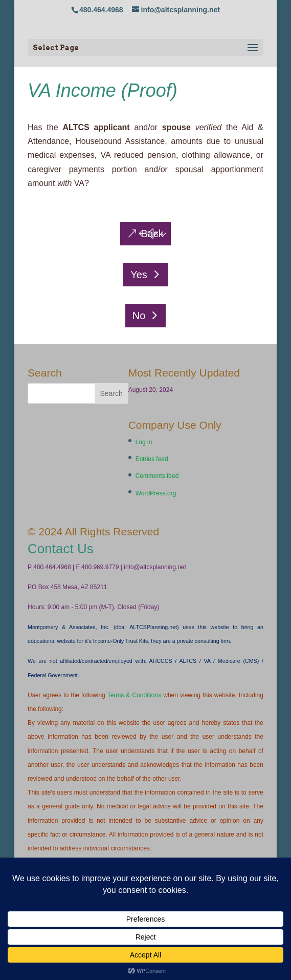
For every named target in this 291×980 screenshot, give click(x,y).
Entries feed (152, 459)
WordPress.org (156, 493)
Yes (139, 275)
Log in (144, 442)
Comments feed (157, 476)
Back (152, 234)
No (139, 316)
